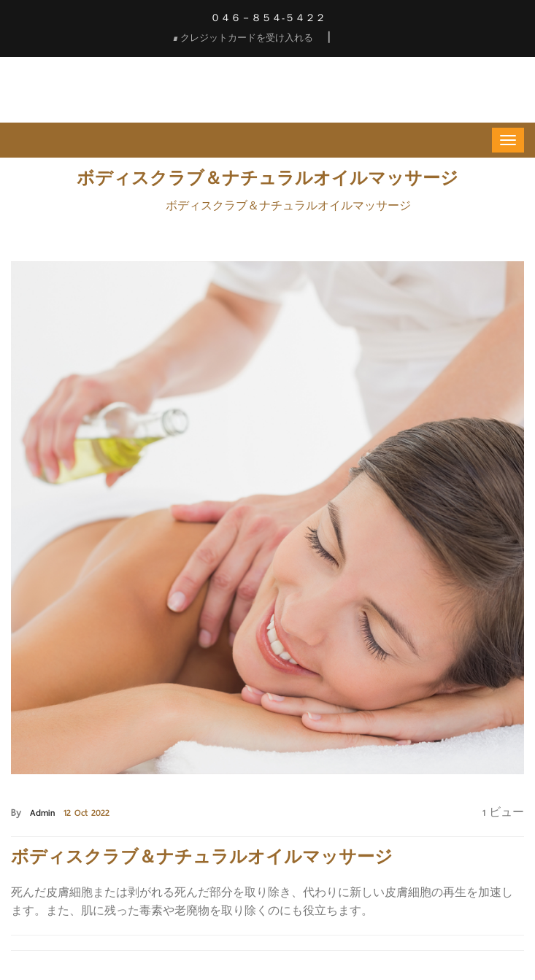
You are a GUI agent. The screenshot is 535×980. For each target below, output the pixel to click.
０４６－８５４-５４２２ (268, 18)
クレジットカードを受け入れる (243, 38)
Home (136, 206)
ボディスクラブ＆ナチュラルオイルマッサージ (288, 206)
